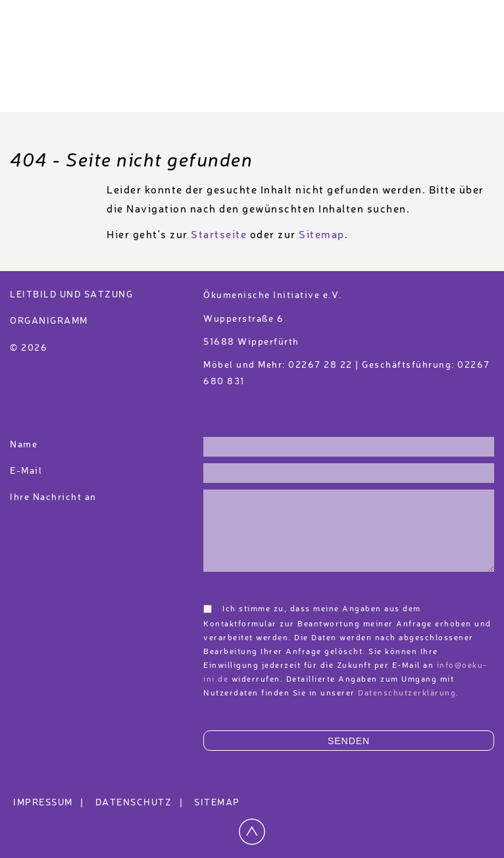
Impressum (50, 803)
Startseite (219, 236)
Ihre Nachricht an (55, 497)
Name (24, 445)
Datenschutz (141, 803)
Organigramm (49, 321)
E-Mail (26, 471)
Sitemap (322, 236)
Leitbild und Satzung (71, 295)
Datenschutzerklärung (407, 694)
